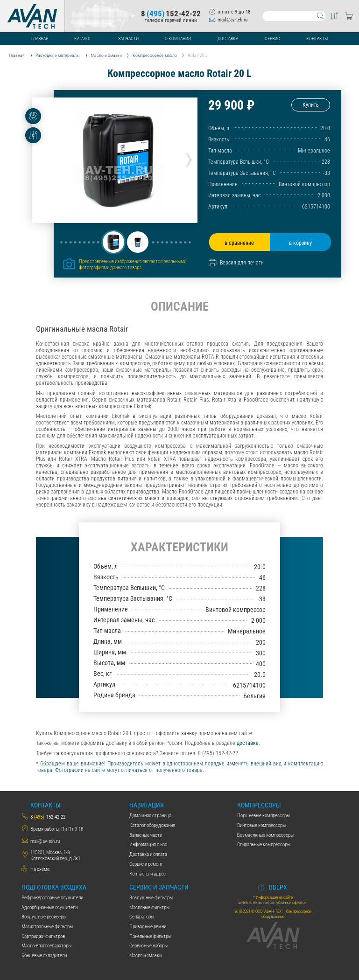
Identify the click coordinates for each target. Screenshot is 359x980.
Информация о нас (148, 844)
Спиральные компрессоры (264, 844)
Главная (40, 38)
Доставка (228, 38)
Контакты (317, 38)
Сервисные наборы (148, 946)
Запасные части (146, 835)
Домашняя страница (150, 816)
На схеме (40, 869)
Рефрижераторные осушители (52, 898)
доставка (248, 743)
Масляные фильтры (149, 907)
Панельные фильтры (150, 936)
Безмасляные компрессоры (265, 835)
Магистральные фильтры (47, 927)
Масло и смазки (145, 956)
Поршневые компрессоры (264, 816)
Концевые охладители (44, 956)
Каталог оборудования (152, 825)
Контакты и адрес (148, 874)
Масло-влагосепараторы (46, 946)
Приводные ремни (148, 927)
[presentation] (189, 158)
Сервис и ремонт (146, 864)
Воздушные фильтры (151, 898)
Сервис (272, 38)
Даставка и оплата (148, 854)
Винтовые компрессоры (261, 825)
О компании (178, 38)
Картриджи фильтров (43, 936)
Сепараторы (142, 917)
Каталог (83, 38)
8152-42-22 (171, 14)
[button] (113, 242)
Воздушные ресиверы (44, 917)
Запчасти (128, 38)
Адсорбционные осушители (49, 907)
